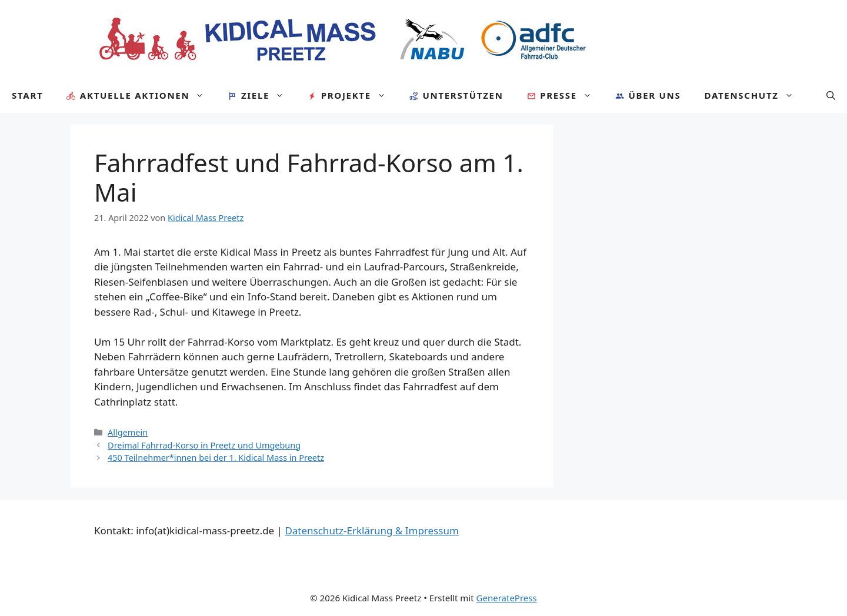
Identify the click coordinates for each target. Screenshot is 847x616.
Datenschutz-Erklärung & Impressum (371, 530)
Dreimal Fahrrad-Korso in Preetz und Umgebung (204, 445)
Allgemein (128, 432)
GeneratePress (507, 598)
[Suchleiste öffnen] (831, 95)
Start (27, 95)
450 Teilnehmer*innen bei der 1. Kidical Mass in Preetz (216, 458)
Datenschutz (754, 95)
